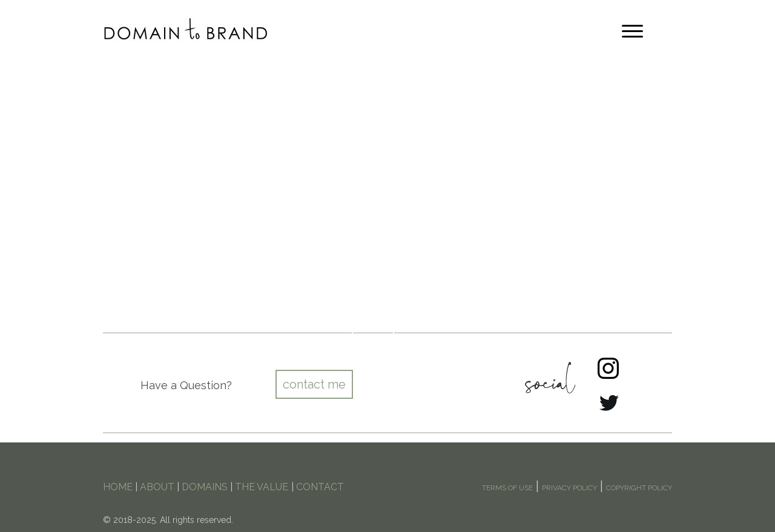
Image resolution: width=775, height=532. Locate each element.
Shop (373, 323)
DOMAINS (205, 487)
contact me (314, 384)
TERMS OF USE (507, 488)
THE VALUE (262, 487)
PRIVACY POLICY (569, 488)
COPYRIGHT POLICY (639, 488)
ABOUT (157, 487)
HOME (118, 487)
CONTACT (320, 487)
